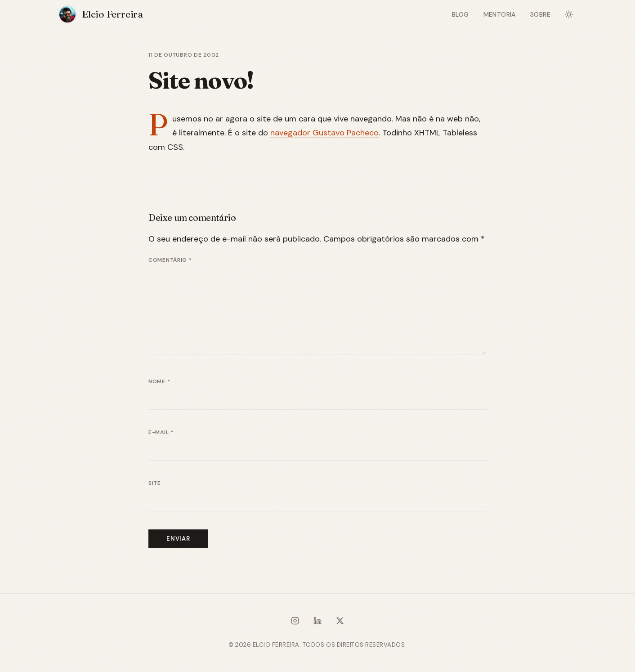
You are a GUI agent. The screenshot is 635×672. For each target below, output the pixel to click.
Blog (461, 14)
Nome (159, 381)
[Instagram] (295, 623)
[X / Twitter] (340, 623)
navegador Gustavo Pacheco (324, 133)
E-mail (161, 432)
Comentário (170, 260)
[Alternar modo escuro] (569, 14)
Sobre (540, 14)
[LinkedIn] (317, 623)
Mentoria (500, 14)
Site (155, 483)
